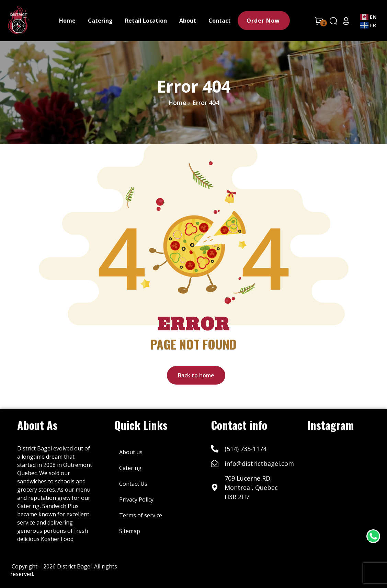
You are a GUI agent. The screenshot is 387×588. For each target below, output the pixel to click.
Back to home (196, 375)
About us (131, 452)
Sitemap (130, 531)
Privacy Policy (136, 499)
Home (177, 103)
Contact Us (133, 484)
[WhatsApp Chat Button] (373, 536)
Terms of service (141, 515)
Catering (130, 468)
